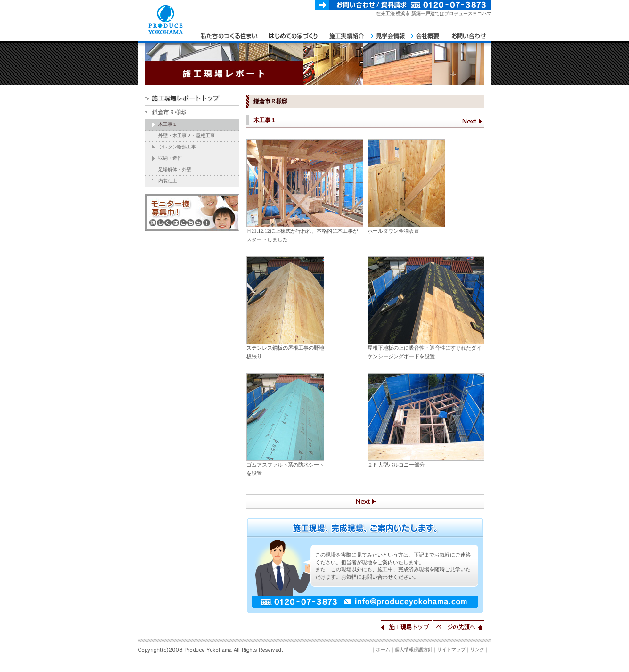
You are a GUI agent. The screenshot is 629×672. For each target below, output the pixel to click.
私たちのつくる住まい (227, 33)
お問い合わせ (467, 33)
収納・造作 (170, 158)
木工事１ (168, 124)
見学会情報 (388, 33)
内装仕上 (168, 181)
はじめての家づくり (291, 33)
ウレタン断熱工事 (177, 147)
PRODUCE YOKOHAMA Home (165, 33)
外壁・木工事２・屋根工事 (187, 135)
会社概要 (426, 33)
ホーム (383, 650)
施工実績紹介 (345, 33)
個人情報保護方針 (414, 650)
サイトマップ (451, 650)
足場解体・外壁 (175, 169)
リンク (477, 650)
